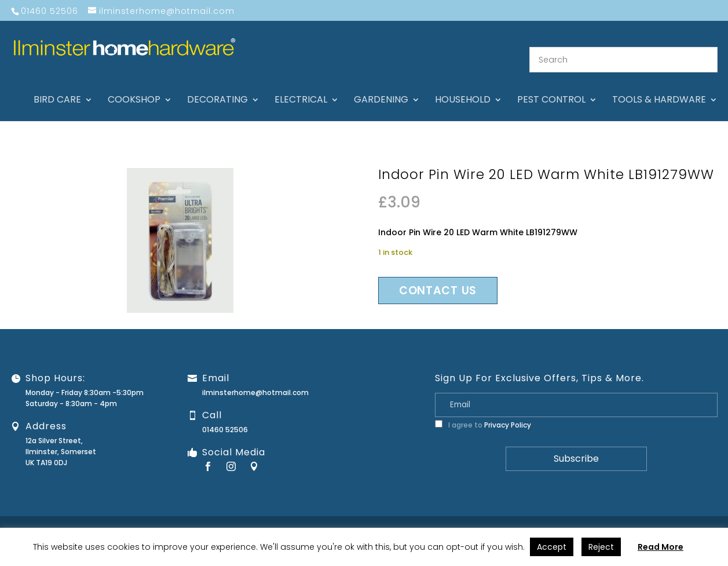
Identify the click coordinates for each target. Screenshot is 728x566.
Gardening (381, 87)
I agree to (483, 411)
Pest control (551, 87)
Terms (656, 518)
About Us (407, 518)
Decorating (217, 87)
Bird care (57, 87)
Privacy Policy (508, 411)
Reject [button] (601, 547)
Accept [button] (552, 547)
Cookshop (134, 87)
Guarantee (502, 518)
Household (463, 87)
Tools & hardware (659, 87)
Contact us (438, 276)
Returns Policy (555, 518)
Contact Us (453, 518)
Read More (661, 547)
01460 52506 (225, 416)
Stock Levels (698, 518)
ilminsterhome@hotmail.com (255, 379)
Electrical (301, 87)
